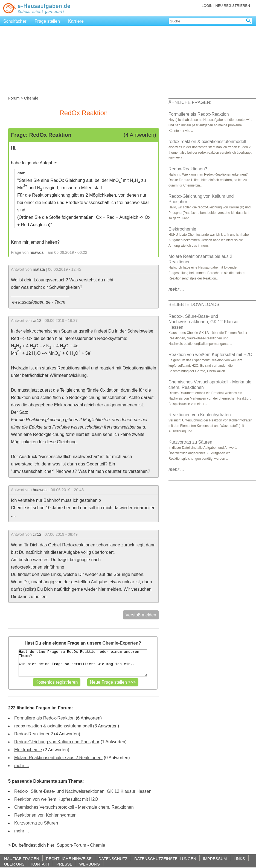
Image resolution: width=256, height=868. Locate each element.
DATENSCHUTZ (113, 859)
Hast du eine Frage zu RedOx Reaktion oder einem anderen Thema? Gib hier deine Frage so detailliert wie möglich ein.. (83, 663)
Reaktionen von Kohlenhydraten (45, 815)
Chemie (98, 845)
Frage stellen (47, 21)
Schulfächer (15, 21)
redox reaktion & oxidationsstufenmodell (53, 726)
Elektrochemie (28, 750)
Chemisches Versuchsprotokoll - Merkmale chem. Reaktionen (74, 807)
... (176, 289)
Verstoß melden (141, 615)
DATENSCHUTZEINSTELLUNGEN (165, 859)
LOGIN (207, 6)
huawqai (37, 252)
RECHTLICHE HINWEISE (69, 859)
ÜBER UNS (14, 864)
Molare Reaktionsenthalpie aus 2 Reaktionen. (58, 758)
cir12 (37, 321)
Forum (14, 98)
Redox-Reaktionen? (34, 734)
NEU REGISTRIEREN (233, 6)
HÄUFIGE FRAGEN (22, 859)
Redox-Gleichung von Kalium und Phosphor (57, 742)
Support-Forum (71, 845)
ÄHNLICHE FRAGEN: (190, 102)
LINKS (239, 859)
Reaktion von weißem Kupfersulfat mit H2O (56, 799)
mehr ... (22, 766)
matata (39, 269)
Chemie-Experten (121, 643)
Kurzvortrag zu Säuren (36, 823)
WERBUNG (90, 864)
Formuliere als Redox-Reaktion (44, 718)
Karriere (76, 21)
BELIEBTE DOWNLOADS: (194, 305)
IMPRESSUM (215, 859)
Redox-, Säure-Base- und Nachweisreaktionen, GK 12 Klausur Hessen (83, 791)
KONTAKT (40, 864)
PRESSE (64, 864)
